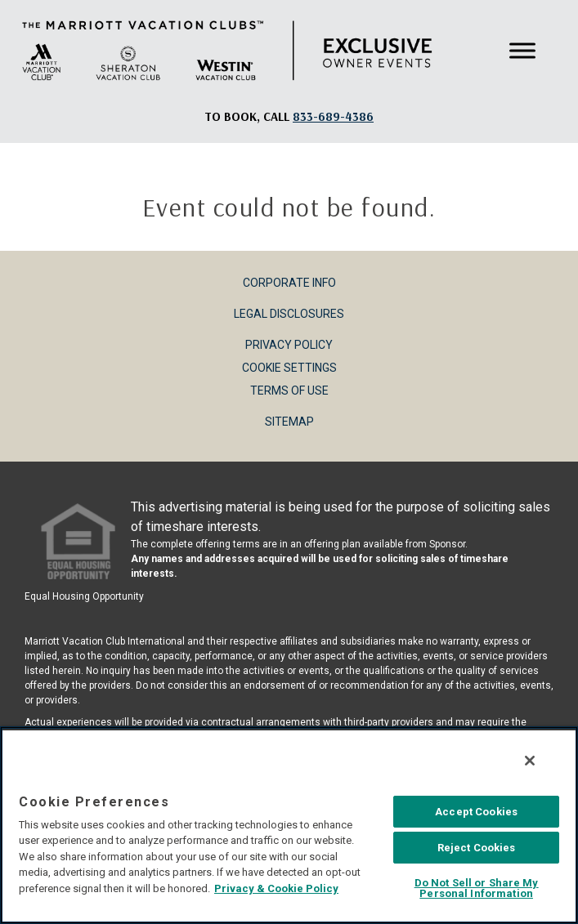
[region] (289, 825)
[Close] (530, 761)
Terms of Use (289, 391)
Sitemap (289, 422)
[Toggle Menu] (522, 51)
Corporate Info (289, 283)
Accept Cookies (476, 812)
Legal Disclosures (289, 314)
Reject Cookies (477, 848)
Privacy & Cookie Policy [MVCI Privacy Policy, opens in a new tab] (276, 888)
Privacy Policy (289, 345)
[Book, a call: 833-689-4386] (333, 116)
